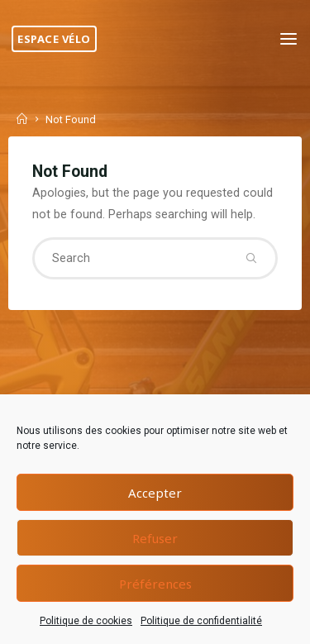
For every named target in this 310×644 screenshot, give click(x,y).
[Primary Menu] (289, 39)
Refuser (155, 538)
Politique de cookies (86, 621)
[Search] (251, 258)
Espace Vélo (54, 39)
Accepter (155, 493)
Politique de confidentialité (201, 621)
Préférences (155, 584)
